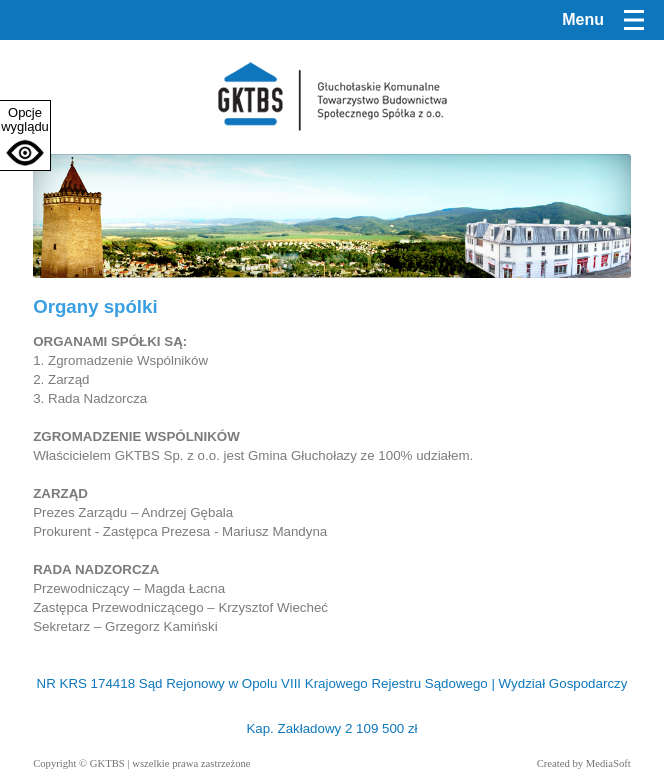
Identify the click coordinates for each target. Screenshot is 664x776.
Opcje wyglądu (25, 119)
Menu (583, 19)
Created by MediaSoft (584, 763)
